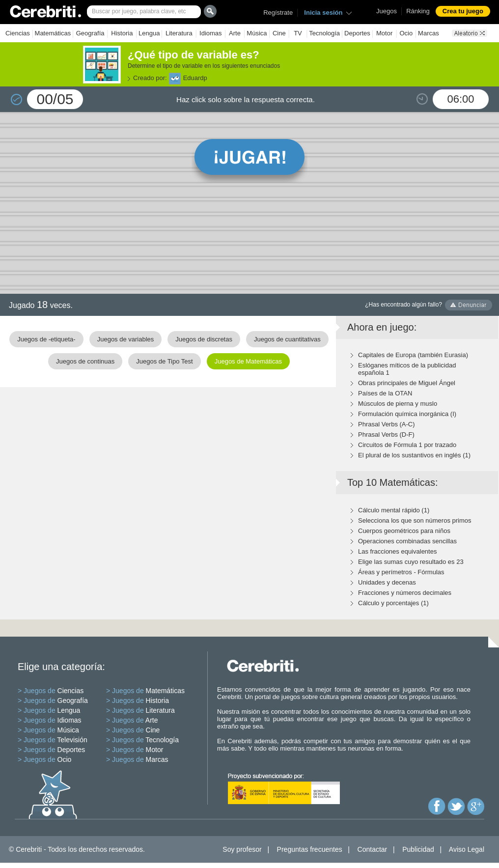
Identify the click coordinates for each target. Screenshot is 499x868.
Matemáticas (53, 33)
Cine (279, 33)
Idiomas (211, 33)
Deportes (357, 33)
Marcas (429, 33)
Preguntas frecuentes (310, 849)
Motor (384, 33)
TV (298, 33)
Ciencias (18, 33)
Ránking (418, 11)
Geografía (90, 33)
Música (257, 33)
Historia (122, 33)
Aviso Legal (467, 849)
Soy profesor (242, 849)
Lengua (149, 33)
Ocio (406, 33)
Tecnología (324, 33)
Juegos (387, 11)
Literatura (179, 33)
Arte (235, 33)
